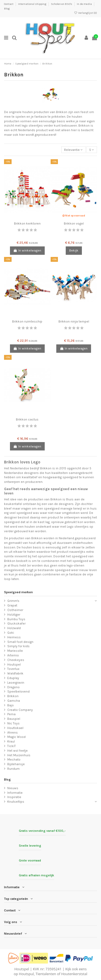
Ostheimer (15, 610)
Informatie (15, 793)
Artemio (13, 655)
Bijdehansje (16, 764)
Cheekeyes (16, 660)
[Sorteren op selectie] (74, 150)
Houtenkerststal (74, 974)
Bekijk (74, 250)
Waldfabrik (15, 673)
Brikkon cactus (27, 419)
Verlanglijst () (86, 13)
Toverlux (13, 669)
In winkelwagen (27, 250)
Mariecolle (15, 651)
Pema (11, 714)
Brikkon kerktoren (27, 223)
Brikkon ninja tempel (74, 321)
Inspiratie (14, 797)
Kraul (11, 741)
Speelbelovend (18, 691)
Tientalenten (46, 974)
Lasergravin (16, 683)
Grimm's (13, 601)
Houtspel (14, 664)
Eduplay (13, 678)
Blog (7, 9)
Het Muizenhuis (19, 755)
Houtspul (26, 974)
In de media (85, 4)
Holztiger (14, 615)
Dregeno (13, 687)
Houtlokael (15, 728)
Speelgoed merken (18, 592)
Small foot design (20, 642)
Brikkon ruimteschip (27, 321)
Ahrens (13, 733)
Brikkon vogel (74, 223)
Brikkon (13, 696)
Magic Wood (16, 737)
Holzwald (14, 628)
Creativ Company (20, 710)
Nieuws (13, 788)
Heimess (14, 637)
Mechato (14, 759)
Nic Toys (13, 723)
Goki (11, 633)
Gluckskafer (16, 623)
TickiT (12, 746)
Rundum (13, 769)
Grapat (12, 605)
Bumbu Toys (16, 619)
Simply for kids (18, 646)
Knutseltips (16, 802)
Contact (9, 4)
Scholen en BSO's (62, 4)
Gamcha (14, 701)
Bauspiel (14, 719)
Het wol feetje (18, 751)
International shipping (32, 4)
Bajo (11, 705)
